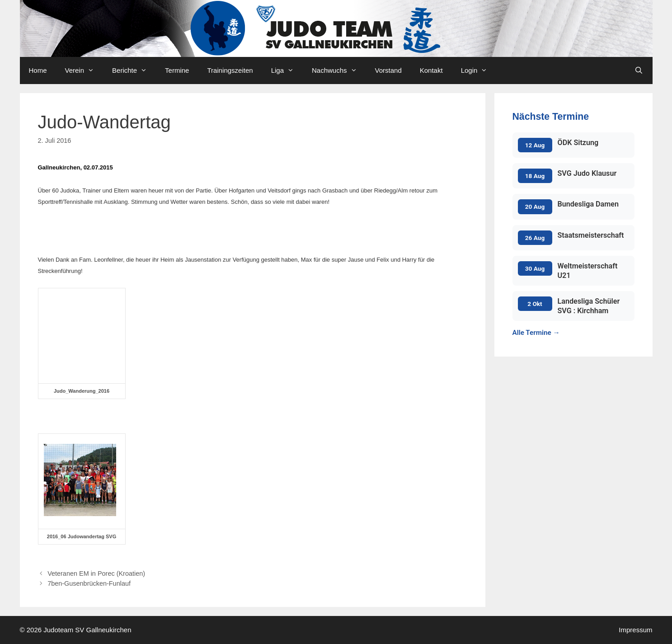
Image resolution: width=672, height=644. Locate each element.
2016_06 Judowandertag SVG (82, 536)
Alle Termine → (536, 333)
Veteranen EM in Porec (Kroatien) (96, 573)
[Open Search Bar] (639, 71)
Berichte (134, 71)
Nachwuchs (339, 71)
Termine (177, 70)
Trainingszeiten (230, 70)
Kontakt (431, 70)
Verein (84, 71)
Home (38, 70)
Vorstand (388, 70)
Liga (287, 71)
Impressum (635, 630)
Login (479, 71)
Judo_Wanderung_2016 (82, 391)
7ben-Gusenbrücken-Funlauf (89, 583)
